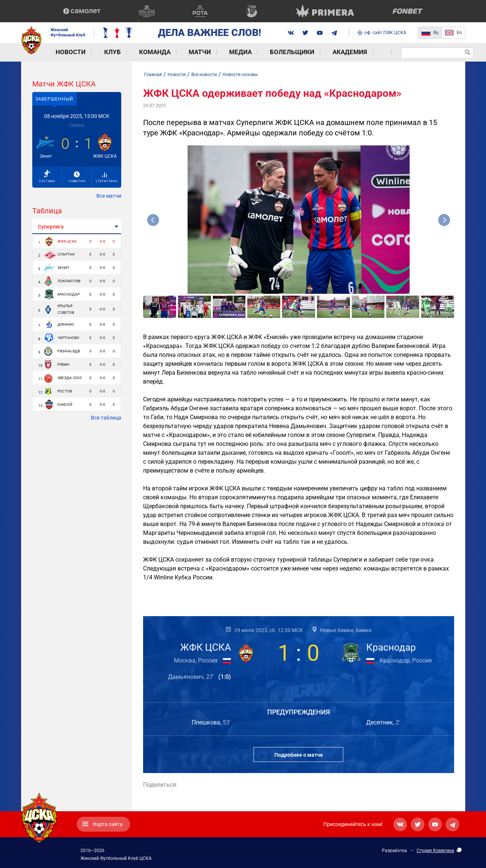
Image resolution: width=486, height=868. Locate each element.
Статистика (107, 178)
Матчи (173, 52)
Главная (153, 75)
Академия (301, 52)
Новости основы (240, 75)
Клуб (98, 52)
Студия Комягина (435, 851)
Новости (64, 52)
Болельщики (251, 52)
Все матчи (109, 196)
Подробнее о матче (299, 755)
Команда (134, 52)
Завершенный (54, 99)
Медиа (207, 52)
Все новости (204, 75)
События (77, 177)
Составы (47, 176)
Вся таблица (106, 418)
